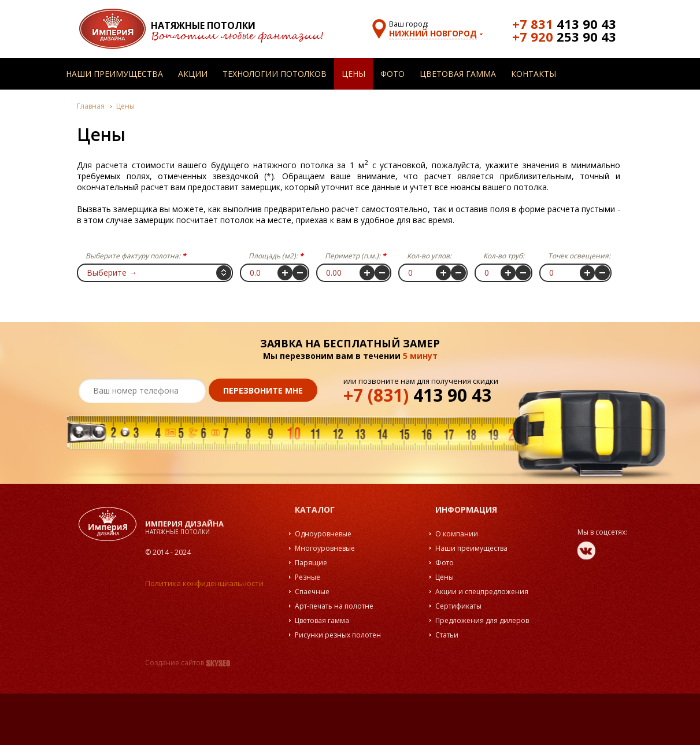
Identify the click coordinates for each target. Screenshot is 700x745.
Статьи (447, 635)
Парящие (311, 563)
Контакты (534, 74)
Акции (193, 74)
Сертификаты (458, 606)
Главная (91, 106)
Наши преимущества (114, 74)
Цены (353, 74)
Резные (308, 577)
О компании (457, 534)
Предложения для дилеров (482, 620)
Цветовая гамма (458, 74)
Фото (392, 74)
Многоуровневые (325, 548)
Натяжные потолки (203, 25)
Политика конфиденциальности (204, 583)
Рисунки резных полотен (338, 635)
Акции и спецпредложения (482, 592)
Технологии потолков (275, 74)
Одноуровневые (323, 534)
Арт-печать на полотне (334, 606)
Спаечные (312, 592)
